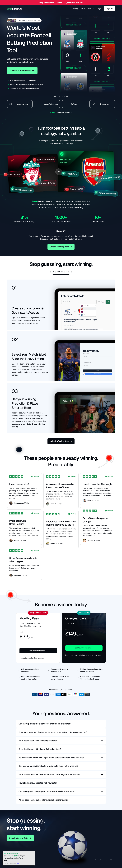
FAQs (83, 9)
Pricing (76, 9)
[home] (14, 9)
